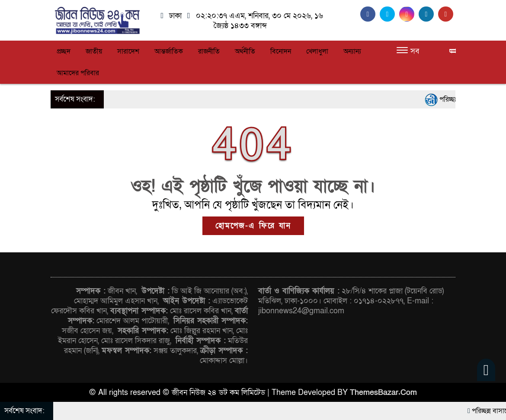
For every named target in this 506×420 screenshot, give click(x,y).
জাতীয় (94, 51)
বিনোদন (281, 51)
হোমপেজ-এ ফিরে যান (253, 226)
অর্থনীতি (245, 51)
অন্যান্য (352, 51)
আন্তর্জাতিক (169, 51)
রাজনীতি (209, 51)
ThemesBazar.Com (383, 393)
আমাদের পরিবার (78, 73)
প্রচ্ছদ (64, 51)
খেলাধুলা (317, 51)
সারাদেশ (128, 51)
